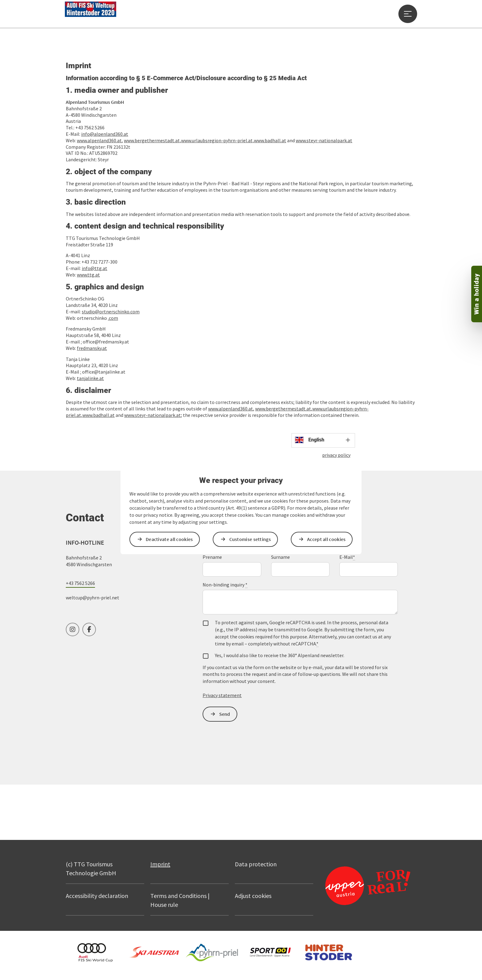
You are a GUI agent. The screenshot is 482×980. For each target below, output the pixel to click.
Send (225, 714)
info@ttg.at (95, 268)
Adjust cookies (253, 896)
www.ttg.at (88, 275)
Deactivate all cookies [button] (169, 539)
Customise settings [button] (250, 539)
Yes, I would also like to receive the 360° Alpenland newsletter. (280, 655)
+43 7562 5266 (80, 583)
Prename (212, 557)
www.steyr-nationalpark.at (324, 140)
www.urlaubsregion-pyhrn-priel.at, (217, 140)
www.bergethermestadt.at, (152, 140)
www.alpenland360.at (231, 409)
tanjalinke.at (90, 378)
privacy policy (336, 455)
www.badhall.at (270, 140)
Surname (281, 557)
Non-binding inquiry (225, 585)
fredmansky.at (92, 348)
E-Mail (347, 557)
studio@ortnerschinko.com (111, 312)
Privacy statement (222, 695)
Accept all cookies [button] (326, 539)
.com (113, 318)
